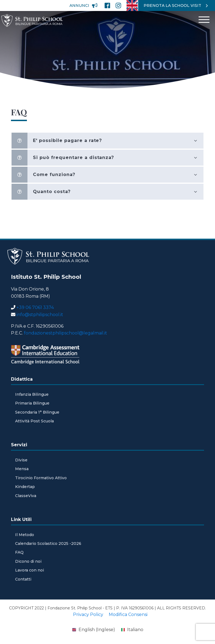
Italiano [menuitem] (135, 630)
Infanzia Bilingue (32, 394)
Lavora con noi (30, 570)
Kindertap (25, 487)
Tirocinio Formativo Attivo (41, 478)
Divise (21, 460)
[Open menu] (204, 20)
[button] (83, 5)
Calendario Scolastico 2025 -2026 (48, 543)
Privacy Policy (88, 614)
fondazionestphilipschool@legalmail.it (65, 333)
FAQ (19, 552)
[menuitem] (132, 5)
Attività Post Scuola (34, 421)
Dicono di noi (28, 561)
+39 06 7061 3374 (35, 307)
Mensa (22, 469)
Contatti (23, 579)
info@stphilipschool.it (40, 315)
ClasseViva (26, 496)
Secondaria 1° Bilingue (37, 412)
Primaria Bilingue (32, 403)
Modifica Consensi (128, 614)
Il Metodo (25, 535)
